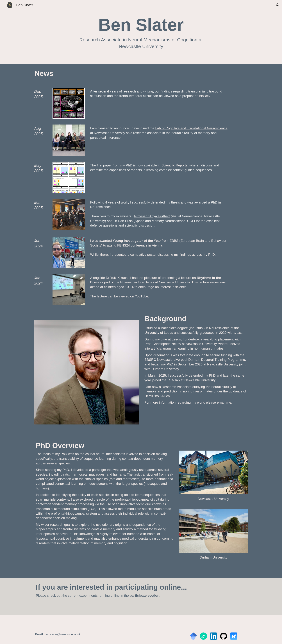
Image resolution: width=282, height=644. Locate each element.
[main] (141, 32)
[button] (278, 5)
